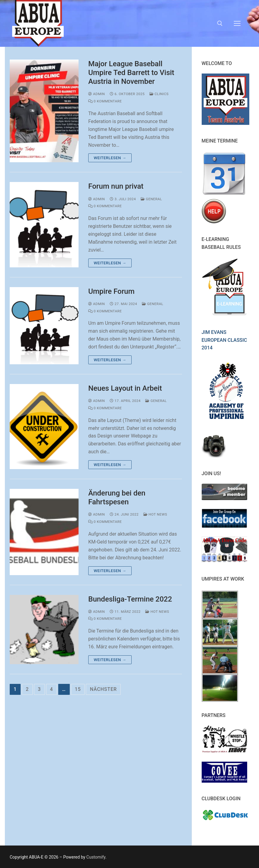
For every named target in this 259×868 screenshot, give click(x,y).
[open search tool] (220, 23)
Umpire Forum (111, 291)
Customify (96, 857)
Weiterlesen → (110, 158)
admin (97, 94)
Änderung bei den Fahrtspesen (117, 497)
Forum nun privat (116, 186)
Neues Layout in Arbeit (125, 388)
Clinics (159, 94)
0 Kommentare (105, 101)
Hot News (155, 514)
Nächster (103, 689)
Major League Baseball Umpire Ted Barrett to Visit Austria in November (131, 73)
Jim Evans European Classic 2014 (224, 340)
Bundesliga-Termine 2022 (130, 599)
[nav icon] (237, 23)
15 (78, 689)
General (151, 199)
